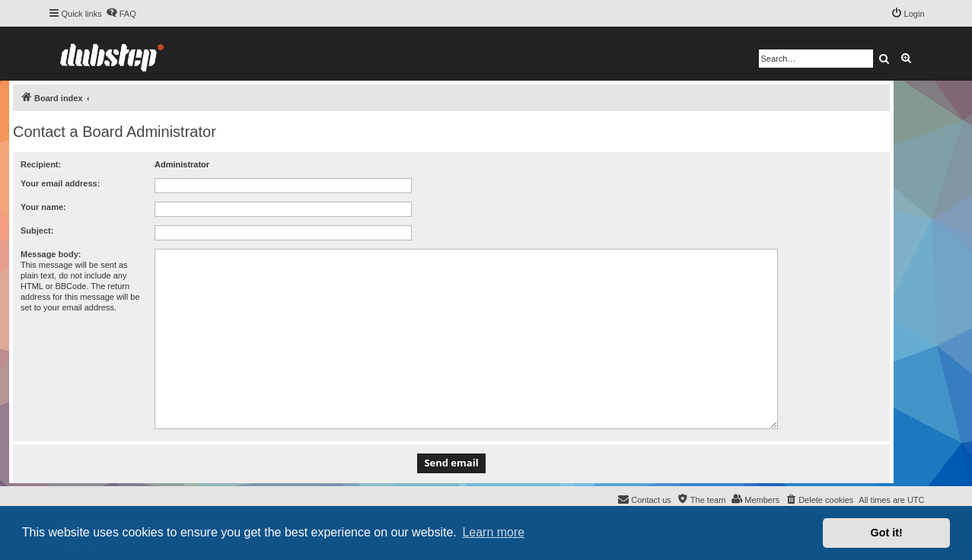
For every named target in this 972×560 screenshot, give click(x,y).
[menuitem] (121, 14)
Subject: (37, 231)
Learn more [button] (493, 532)
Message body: (51, 254)
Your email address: (60, 183)
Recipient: (41, 164)
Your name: (43, 207)
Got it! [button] (887, 533)
